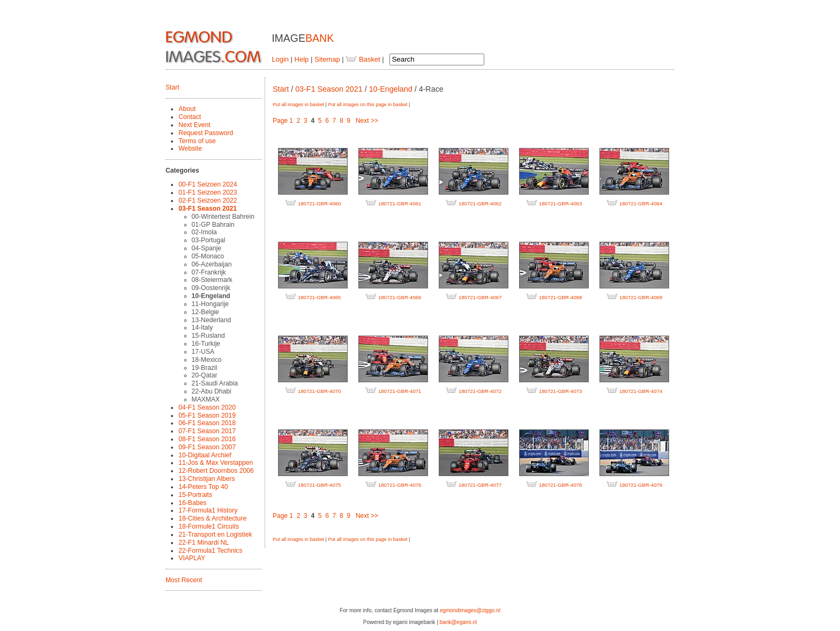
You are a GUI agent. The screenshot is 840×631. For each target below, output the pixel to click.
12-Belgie (205, 312)
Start (172, 87)
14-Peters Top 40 (203, 487)
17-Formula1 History (208, 510)
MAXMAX (206, 399)
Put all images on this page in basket (367, 105)
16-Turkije (206, 344)
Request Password (206, 133)
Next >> (367, 121)
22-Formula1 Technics (210, 551)
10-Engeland (211, 296)
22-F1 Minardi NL (204, 543)
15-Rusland (208, 336)
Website (190, 149)
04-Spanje (207, 248)
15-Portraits (195, 495)
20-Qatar (205, 375)
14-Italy (202, 328)
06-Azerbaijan (212, 264)
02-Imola (204, 232)
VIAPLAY (192, 558)
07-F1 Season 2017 (207, 431)
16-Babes (192, 503)
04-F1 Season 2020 (207, 407)
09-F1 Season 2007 (207, 447)
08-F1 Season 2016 (207, 439)
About (187, 109)
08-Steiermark (212, 280)
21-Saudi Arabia (215, 383)
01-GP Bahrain (213, 225)
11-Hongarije (211, 304)
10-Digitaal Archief (205, 455)
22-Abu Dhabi (212, 391)
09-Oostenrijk (211, 288)
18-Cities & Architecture (212, 518)
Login (280, 59)
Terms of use (197, 141)
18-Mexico (207, 360)
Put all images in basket (298, 105)
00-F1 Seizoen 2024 (208, 184)
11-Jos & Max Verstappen (216, 463)
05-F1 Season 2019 (207, 415)
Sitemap (327, 59)
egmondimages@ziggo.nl (470, 610)
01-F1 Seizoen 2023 (208, 192)
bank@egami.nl (459, 622)
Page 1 (283, 121)
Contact (190, 117)
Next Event (194, 125)
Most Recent (184, 580)
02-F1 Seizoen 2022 (208, 201)
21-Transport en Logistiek (215, 535)
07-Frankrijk (209, 272)
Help (302, 59)
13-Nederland (212, 320)
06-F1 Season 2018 (207, 423)
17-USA (203, 352)
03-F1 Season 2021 (208, 209)
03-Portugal (209, 240)
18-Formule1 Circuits (209, 526)
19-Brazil (205, 368)
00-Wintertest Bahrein (223, 217)
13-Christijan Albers (207, 479)
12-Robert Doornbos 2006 (216, 471)
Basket (363, 59)
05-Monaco (208, 256)
